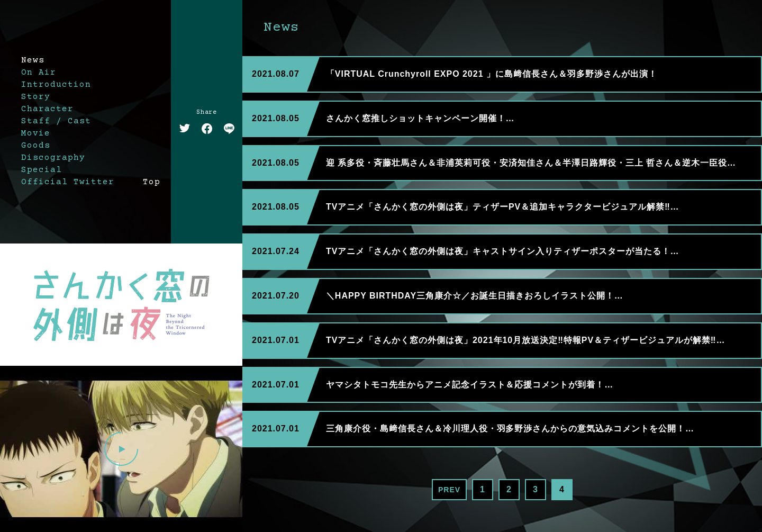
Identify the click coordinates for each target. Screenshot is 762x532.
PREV (449, 490)
